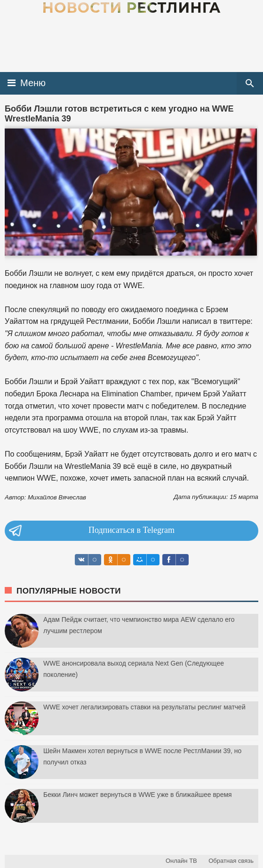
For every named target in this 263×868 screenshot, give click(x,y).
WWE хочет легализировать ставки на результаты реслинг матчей (144, 707)
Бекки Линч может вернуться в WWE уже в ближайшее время (138, 795)
